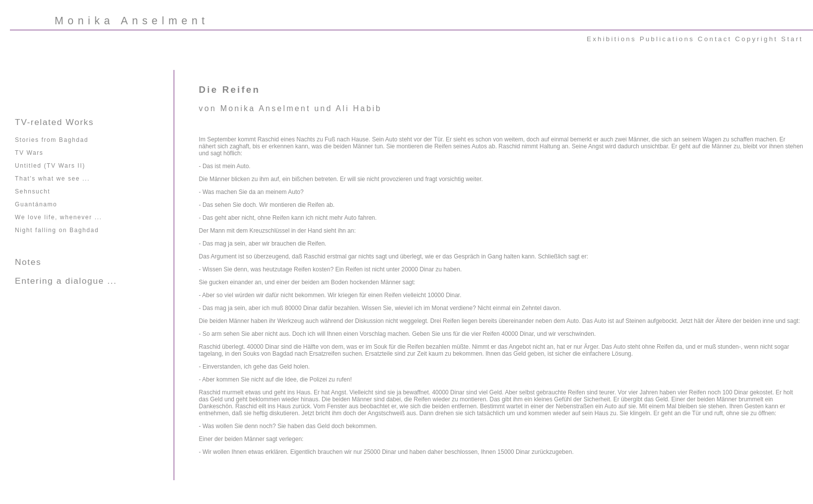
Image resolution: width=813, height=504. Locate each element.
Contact (715, 39)
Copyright (756, 39)
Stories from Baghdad (52, 140)
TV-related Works (54, 122)
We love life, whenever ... (58, 217)
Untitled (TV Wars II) (50, 166)
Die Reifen (230, 90)
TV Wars (29, 153)
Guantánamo (36, 204)
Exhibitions (611, 39)
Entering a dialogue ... (66, 281)
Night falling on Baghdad (57, 230)
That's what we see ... (52, 179)
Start (792, 39)
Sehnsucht (33, 191)
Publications (667, 39)
